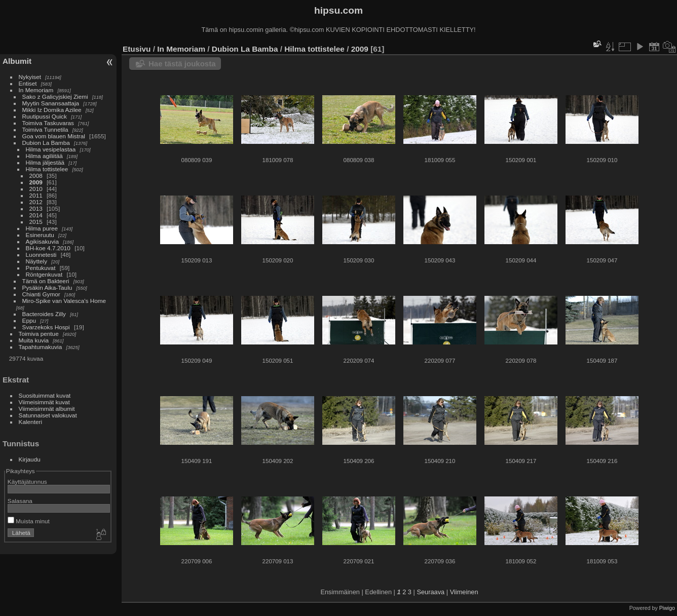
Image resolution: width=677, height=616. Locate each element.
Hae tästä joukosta (182, 64)
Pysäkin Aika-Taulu (47, 287)
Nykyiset (30, 77)
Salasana (20, 501)
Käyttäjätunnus (27, 482)
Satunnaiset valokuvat (48, 415)
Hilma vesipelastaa (51, 149)
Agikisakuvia (42, 241)
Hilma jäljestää (45, 162)
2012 (36, 202)
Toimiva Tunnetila (45, 129)
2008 (36, 176)
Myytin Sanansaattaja (51, 103)
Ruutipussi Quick (45, 116)
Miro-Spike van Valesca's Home (64, 301)
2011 (36, 195)
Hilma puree (42, 228)
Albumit (17, 61)
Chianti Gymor (41, 294)
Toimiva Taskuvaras (48, 123)
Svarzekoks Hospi (46, 327)
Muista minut (29, 521)
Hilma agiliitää (44, 156)
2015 (36, 222)
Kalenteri (30, 422)
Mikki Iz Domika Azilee (52, 110)
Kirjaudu (30, 459)
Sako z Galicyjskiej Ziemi (55, 97)
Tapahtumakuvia (41, 347)
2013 (36, 208)
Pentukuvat (41, 268)
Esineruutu (40, 235)
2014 (36, 215)
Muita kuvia (34, 340)
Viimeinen (464, 592)
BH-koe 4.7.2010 (48, 248)
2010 (36, 189)
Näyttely (37, 261)
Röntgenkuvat (44, 274)
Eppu (29, 320)
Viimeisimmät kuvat (44, 402)
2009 (36, 182)
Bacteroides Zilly (44, 314)
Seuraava (430, 592)
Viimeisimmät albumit (47, 409)
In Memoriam (36, 90)
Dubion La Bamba (46, 143)
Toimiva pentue (39, 334)
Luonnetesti (41, 255)
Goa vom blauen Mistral (54, 136)
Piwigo (667, 608)
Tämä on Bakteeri (46, 281)
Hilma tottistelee (47, 169)
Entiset (28, 83)
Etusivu (137, 49)
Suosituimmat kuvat (45, 395)
